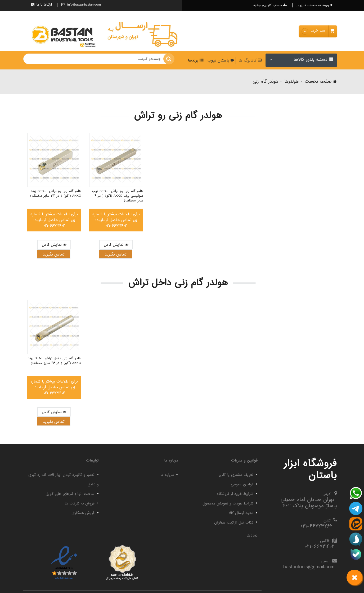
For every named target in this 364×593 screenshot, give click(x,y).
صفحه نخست (321, 82)
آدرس (327, 494)
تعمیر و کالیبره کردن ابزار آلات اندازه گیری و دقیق (64, 480)
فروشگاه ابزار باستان (310, 469)
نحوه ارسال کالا (241, 513)
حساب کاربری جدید (270, 5)
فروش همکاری (83, 513)
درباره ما (167, 475)
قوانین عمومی (242, 484)
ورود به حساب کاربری (315, 5)
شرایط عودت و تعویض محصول (228, 503)
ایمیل (325, 561)
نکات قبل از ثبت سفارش (234, 522)
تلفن (327, 520)
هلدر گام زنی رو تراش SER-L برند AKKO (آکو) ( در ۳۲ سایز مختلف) (56, 194)
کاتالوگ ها (249, 60)
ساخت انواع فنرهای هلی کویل (70, 494)
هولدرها (291, 82)
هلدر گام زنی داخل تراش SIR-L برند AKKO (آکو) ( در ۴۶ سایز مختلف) (55, 361)
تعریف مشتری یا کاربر (236, 475)
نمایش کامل (54, 245)
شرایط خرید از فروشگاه (235, 494)
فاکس (325, 541)
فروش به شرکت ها (80, 503)
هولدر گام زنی (265, 82)
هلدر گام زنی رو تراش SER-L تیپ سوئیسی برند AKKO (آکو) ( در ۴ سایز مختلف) (118, 196)
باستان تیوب (220, 60)
